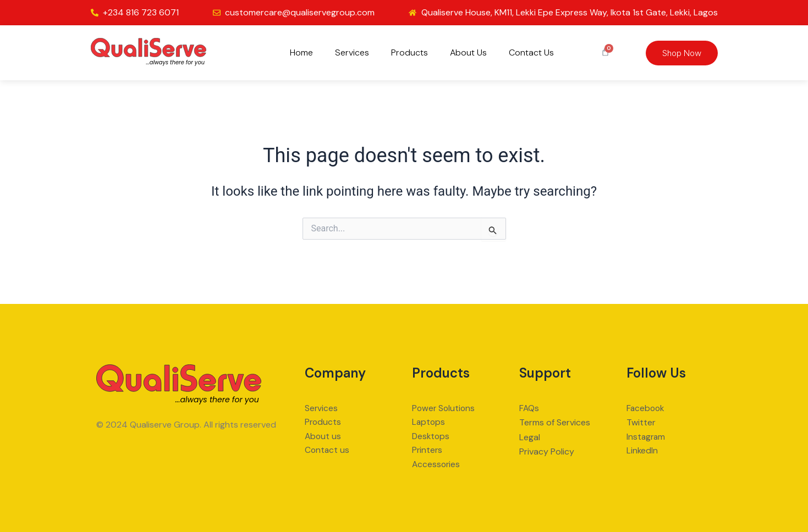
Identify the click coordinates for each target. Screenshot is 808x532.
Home (301, 52)
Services (352, 52)
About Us (468, 52)
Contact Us (531, 52)
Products (410, 52)
